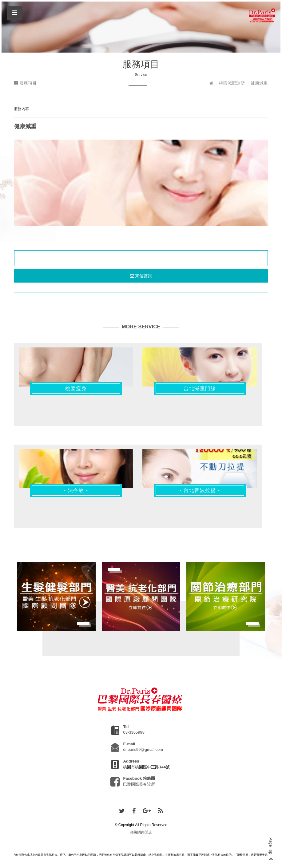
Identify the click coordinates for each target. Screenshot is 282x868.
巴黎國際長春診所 (139, 784)
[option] (141, 183)
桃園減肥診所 (232, 83)
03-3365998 (134, 732)
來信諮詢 (141, 276)
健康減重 (259, 83)
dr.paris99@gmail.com (143, 749)
